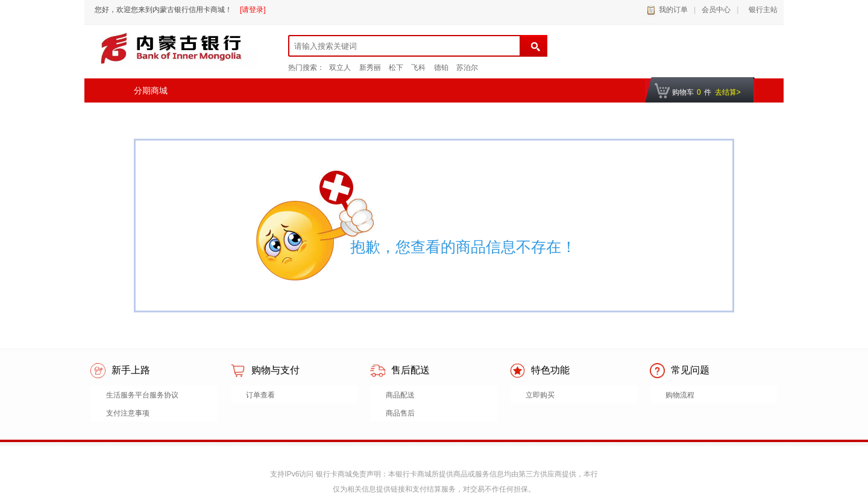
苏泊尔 (467, 68)
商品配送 (400, 395)
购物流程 (680, 395)
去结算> (728, 92)
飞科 (418, 68)
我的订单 (673, 10)
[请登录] (253, 10)
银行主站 (761, 10)
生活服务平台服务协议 (142, 395)
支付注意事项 (128, 413)
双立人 (340, 68)
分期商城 (151, 90)
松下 (396, 68)
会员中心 (716, 10)
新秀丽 (370, 68)
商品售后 (400, 413)
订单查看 (260, 395)
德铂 (441, 68)
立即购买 (540, 395)
